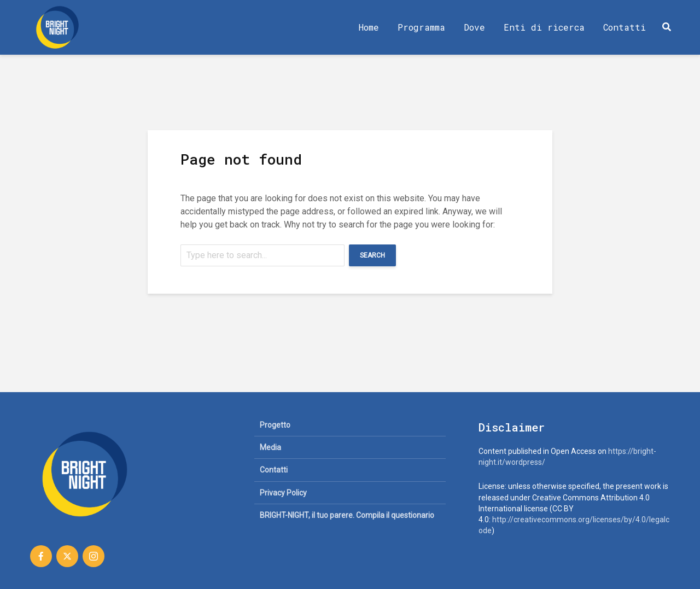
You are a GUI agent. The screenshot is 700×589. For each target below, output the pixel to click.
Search (372, 255)
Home (369, 27)
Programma (421, 27)
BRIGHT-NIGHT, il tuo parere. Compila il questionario (347, 515)
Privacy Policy (283, 493)
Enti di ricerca (544, 27)
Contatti (625, 27)
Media (270, 447)
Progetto (275, 425)
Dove (474, 27)
